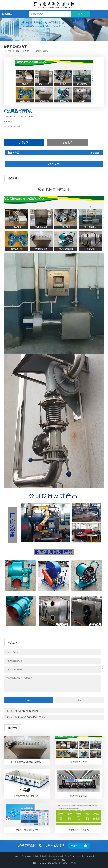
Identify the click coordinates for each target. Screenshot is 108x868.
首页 (18, 51)
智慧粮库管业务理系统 (78, 830)
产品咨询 (24, 142)
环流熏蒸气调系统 (78, 762)
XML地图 (61, 860)
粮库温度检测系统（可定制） (28, 711)
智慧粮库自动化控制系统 (27, 830)
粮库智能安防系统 (78, 796)
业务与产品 (27, 51)
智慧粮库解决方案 (42, 51)
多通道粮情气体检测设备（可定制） (31, 717)
